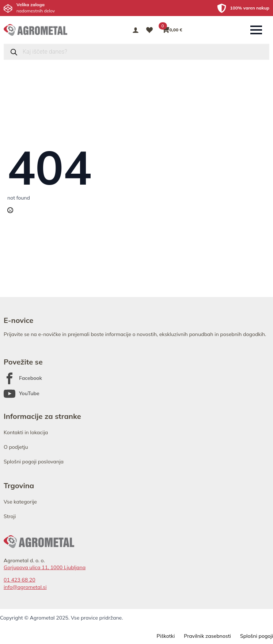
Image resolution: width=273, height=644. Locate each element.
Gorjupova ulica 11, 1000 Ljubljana (45, 567)
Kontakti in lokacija (26, 432)
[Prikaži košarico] (172, 30)
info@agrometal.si (25, 587)
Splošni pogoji (257, 636)
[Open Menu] (256, 30)
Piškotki (166, 636)
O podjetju (16, 447)
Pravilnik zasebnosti (207, 636)
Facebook (31, 378)
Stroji (10, 516)
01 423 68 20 (20, 580)
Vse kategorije (20, 502)
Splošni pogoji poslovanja (34, 462)
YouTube (29, 393)
